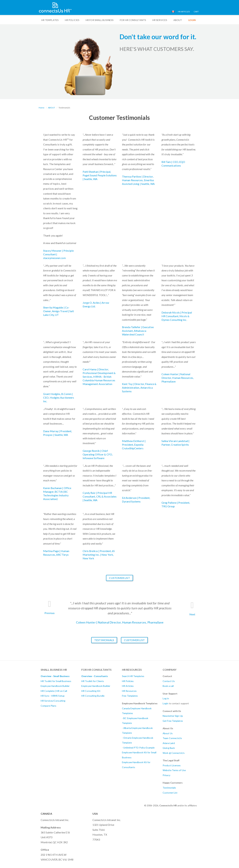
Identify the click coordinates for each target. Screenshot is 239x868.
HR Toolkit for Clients (93, 681)
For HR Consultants (133, 20)
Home (41, 108)
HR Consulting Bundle (93, 696)
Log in (166, 698)
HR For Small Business (100, 20)
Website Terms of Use (174, 770)
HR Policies (72, 20)
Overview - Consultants (95, 676)
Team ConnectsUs (172, 738)
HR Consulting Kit (91, 691)
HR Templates (50, 20)
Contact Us (169, 681)
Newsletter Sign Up (173, 716)
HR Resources (129, 691)
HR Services (160, 20)
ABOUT (178, 20)
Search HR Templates (133, 676)
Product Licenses (172, 765)
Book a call (168, 686)
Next (192, 614)
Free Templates (130, 696)
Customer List (119, 578)
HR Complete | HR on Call (54, 691)
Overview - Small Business (55, 676)
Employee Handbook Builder (55, 686)
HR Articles (184, 12)
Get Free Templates (173, 721)
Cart (196, 12)
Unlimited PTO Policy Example (139, 748)
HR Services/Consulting (53, 701)
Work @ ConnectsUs (174, 753)
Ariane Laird (169, 743)
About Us (168, 733)
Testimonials (104, 640)
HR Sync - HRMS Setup (53, 696)
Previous (50, 613)
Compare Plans (48, 706)
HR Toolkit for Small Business (56, 681)
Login (166, 703)
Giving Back (169, 748)
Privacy (166, 775)
